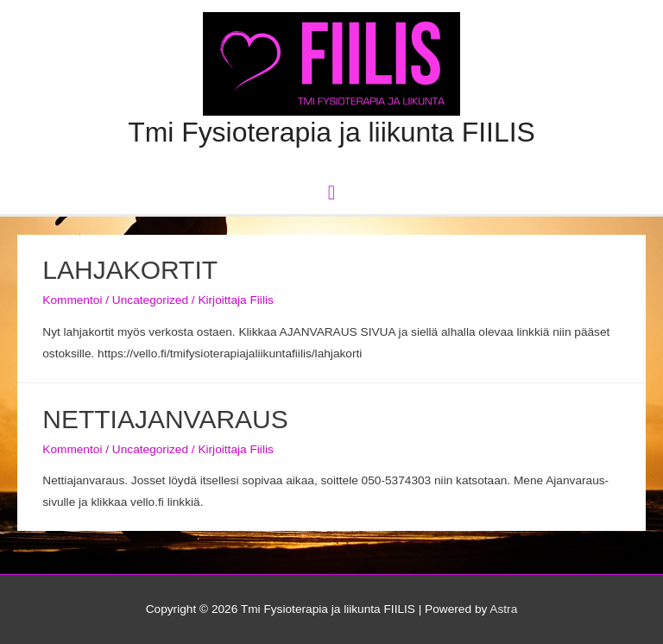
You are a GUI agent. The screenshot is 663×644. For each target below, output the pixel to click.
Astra (503, 609)
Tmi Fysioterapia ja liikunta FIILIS (331, 132)
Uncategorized (150, 300)
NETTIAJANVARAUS (165, 419)
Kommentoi (72, 300)
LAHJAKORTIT (130, 270)
